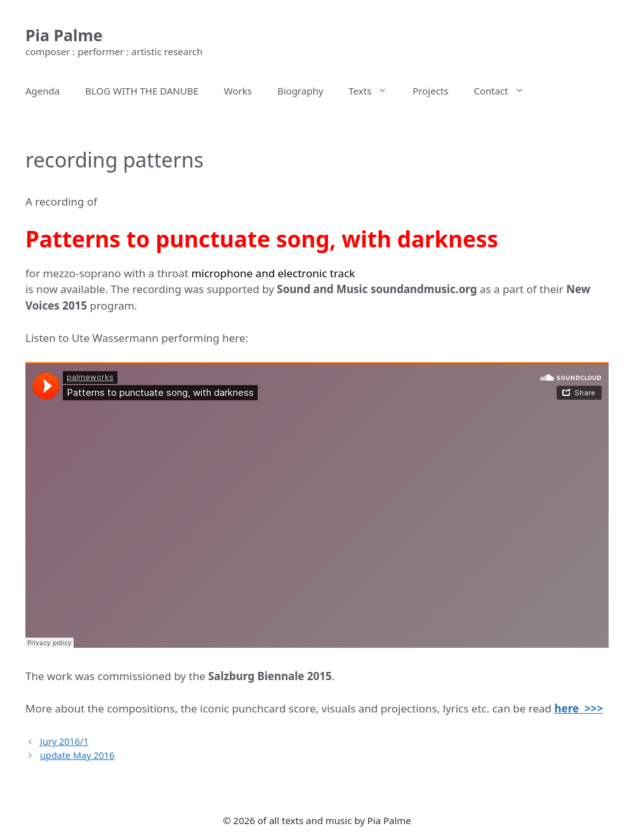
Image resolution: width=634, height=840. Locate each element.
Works (238, 91)
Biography (300, 91)
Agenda (43, 91)
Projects (430, 91)
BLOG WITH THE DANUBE (142, 91)
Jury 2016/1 (64, 741)
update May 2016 (77, 755)
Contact (505, 91)
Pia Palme (64, 35)
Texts (374, 91)
